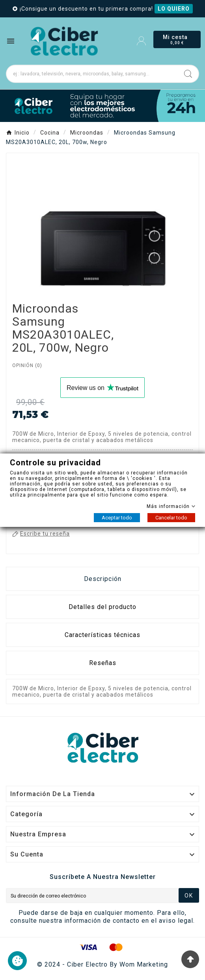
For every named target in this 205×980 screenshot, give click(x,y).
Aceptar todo (117, 518)
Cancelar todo (171, 518)
